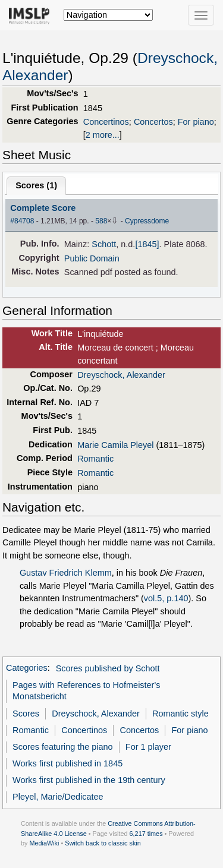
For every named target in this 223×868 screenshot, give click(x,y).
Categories (27, 668)
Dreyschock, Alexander (121, 375)
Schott (104, 244)
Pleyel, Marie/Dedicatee (58, 797)
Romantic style (180, 714)
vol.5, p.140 (166, 598)
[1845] (147, 244)
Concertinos (106, 122)
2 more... (103, 135)
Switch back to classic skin (103, 843)
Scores (26, 714)
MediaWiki (44, 843)
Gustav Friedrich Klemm (66, 573)
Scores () (36, 185)
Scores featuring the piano (63, 747)
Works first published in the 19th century (89, 780)
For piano (196, 122)
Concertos (153, 122)
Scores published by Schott (108, 668)
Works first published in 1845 (67, 763)
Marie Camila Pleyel (115, 445)
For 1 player (148, 747)
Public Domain (92, 258)
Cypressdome (147, 221)
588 (101, 221)
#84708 (22, 221)
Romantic (95, 459)
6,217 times (146, 834)
